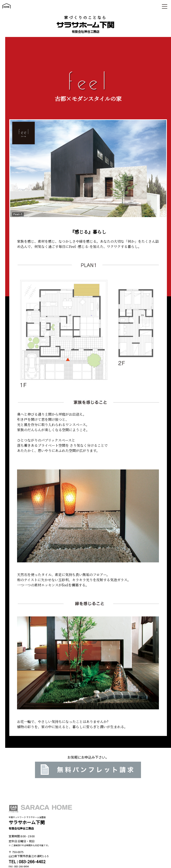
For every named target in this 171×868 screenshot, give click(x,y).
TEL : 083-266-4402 (27, 862)
